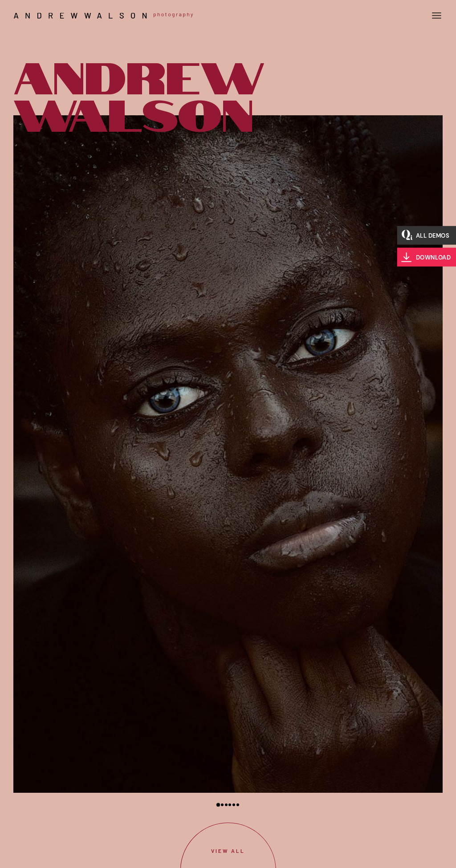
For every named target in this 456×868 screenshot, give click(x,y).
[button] (218, 805)
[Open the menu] (437, 16)
